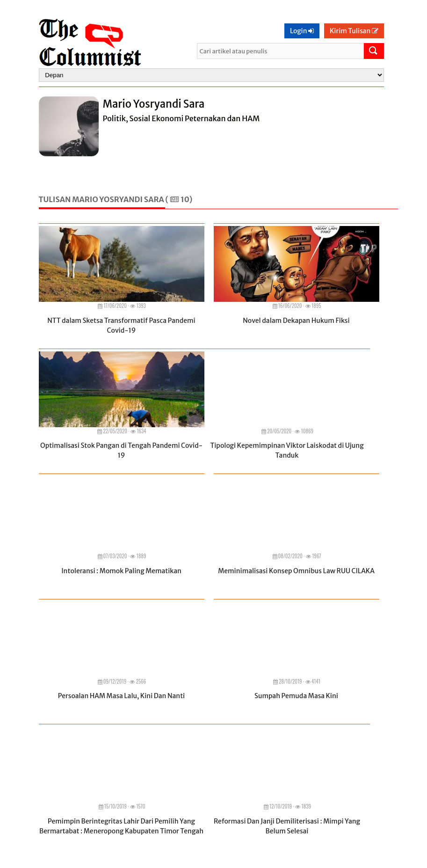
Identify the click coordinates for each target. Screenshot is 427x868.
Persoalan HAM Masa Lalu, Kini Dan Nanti (121, 696)
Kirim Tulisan (354, 31)
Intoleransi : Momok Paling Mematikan (121, 571)
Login (302, 31)
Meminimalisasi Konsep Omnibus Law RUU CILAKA (296, 571)
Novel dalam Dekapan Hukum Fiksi (296, 321)
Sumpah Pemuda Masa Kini (296, 696)
